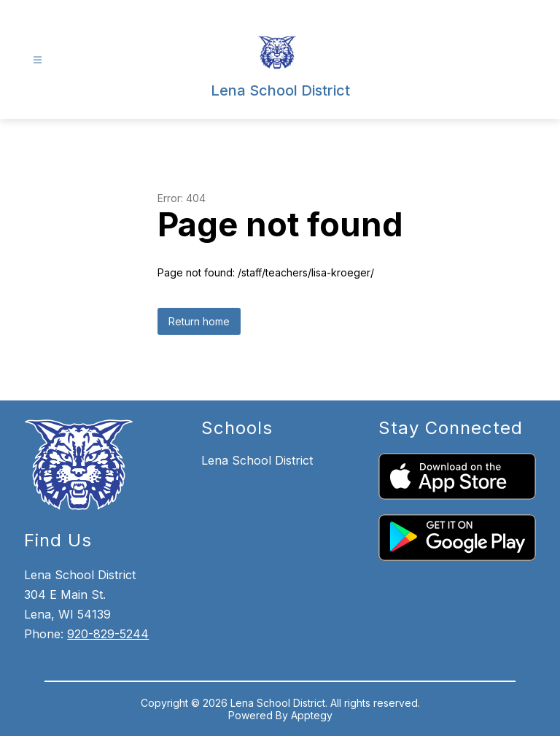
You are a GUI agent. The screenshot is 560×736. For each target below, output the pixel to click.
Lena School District (257, 460)
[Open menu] (38, 60)
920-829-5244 (108, 634)
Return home (199, 321)
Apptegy (312, 715)
